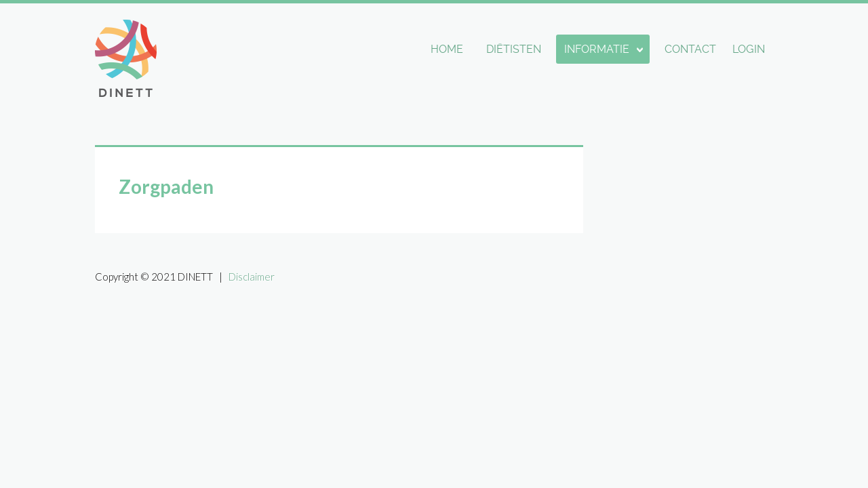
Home (447, 49)
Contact (690, 49)
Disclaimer (252, 277)
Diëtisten (514, 49)
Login (749, 49)
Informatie (597, 49)
